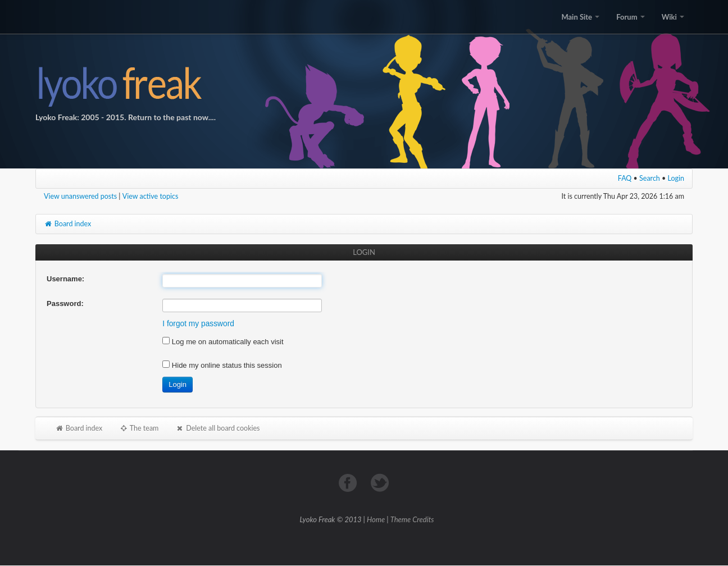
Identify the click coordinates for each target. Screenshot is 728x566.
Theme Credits (412, 519)
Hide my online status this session (222, 365)
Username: (65, 279)
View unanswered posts (80, 196)
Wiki (673, 17)
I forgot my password (198, 324)
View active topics (151, 196)
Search (650, 178)
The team (139, 428)
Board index (67, 224)
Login (676, 178)
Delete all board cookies (217, 428)
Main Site (580, 17)
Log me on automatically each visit (223, 342)
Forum (630, 17)
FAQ (625, 178)
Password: (65, 303)
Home (376, 519)
